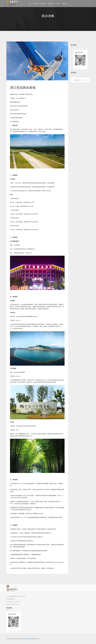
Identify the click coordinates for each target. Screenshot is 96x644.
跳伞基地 (36, 3)
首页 (30, 3)
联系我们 (65, 3)
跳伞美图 (50, 3)
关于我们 (58, 3)
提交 (86, 80)
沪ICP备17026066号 (29, 639)
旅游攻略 (43, 3)
